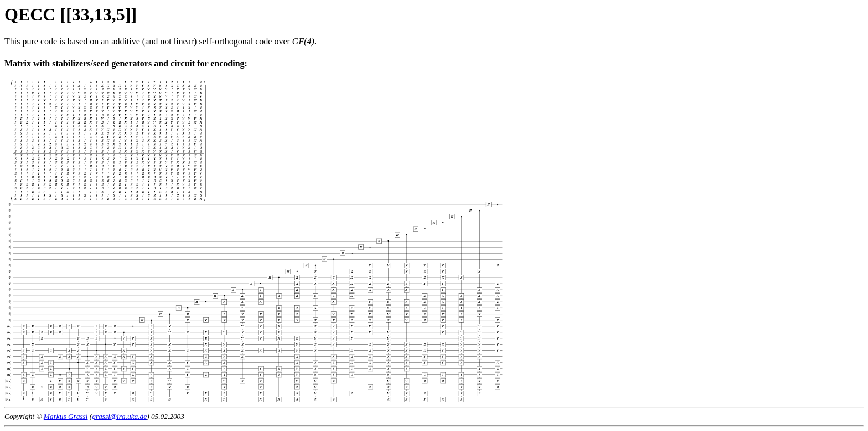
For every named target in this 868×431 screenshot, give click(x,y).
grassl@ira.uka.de (119, 416)
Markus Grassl (66, 416)
